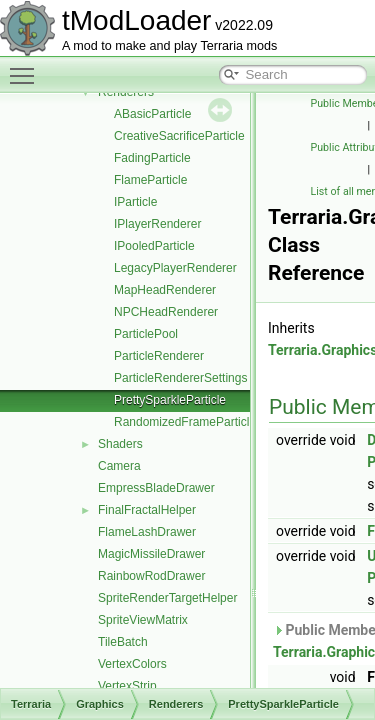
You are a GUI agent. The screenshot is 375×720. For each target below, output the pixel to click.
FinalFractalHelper (147, 510)
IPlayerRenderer (157, 224)
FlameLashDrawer (147, 532)
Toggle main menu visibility (27, 67)
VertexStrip (127, 686)
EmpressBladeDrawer (156, 488)
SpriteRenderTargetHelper (167, 598)
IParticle (135, 202)
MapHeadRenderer (165, 290)
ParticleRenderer (159, 356)
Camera (119, 466)
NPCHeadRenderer (166, 312)
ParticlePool (146, 334)
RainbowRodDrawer (151, 576)
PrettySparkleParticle (170, 400)
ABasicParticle (152, 114)
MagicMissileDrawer (151, 554)
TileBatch (123, 642)
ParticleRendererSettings (180, 378)
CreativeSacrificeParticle (179, 136)
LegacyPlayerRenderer (175, 268)
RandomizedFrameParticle (185, 422)
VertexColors (132, 664)
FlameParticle (150, 180)
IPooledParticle (154, 246)
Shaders (120, 444)
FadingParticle (152, 158)
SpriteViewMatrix (143, 620)
